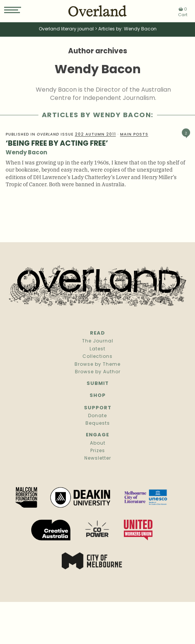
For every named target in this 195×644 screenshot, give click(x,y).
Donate (97, 416)
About (98, 443)
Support (98, 408)
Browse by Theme (97, 365)
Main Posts (134, 135)
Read (97, 333)
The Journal (98, 341)
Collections (97, 357)
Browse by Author (98, 372)
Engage (97, 435)
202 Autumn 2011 (95, 135)
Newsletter (98, 458)
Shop (98, 396)
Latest (97, 349)
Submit (98, 384)
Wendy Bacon (26, 153)
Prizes (98, 451)
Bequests (98, 424)
